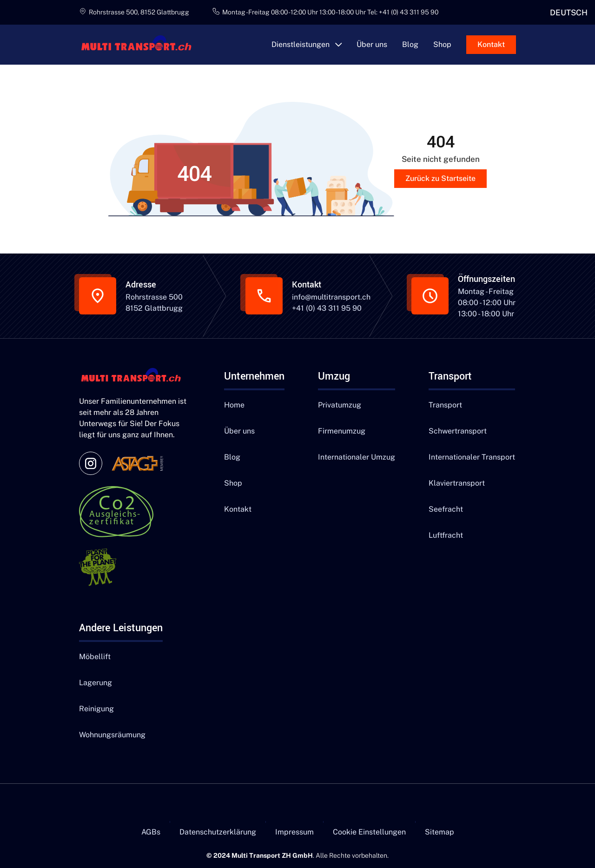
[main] (141, 45)
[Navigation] (135, 376)
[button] (307, 45)
